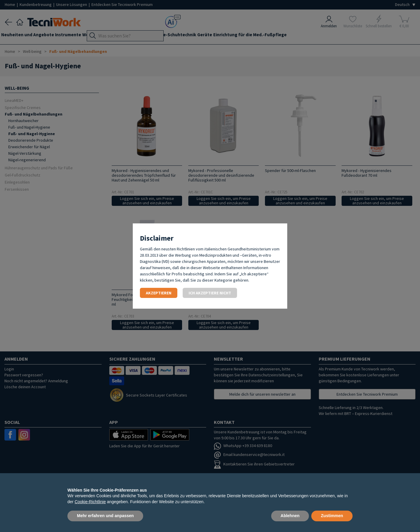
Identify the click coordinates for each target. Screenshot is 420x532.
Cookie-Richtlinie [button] (90, 502)
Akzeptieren (159, 293)
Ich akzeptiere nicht (210, 293)
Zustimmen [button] (332, 516)
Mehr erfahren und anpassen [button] (105, 516)
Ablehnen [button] (290, 516)
